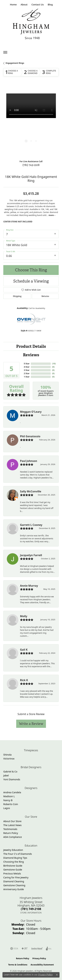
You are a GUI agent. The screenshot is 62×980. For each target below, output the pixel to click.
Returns (45, 296)
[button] (24, 5)
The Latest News (12, 825)
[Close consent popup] (57, 975)
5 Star (27, 364)
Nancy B (8, 800)
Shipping (17, 296)
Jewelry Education (13, 850)
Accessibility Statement (42, 965)
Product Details (31, 346)
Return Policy (11, 833)
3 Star (27, 370)
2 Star (27, 373)
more (52, 215)
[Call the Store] (31, 909)
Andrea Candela (12, 792)
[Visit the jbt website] (25, 949)
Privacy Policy (39, 958)
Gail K (24, 650)
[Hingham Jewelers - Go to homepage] (31, 25)
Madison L (9, 796)
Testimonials (10, 829)
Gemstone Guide (13, 870)
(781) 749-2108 (31, 165)
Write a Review (31, 724)
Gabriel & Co (10, 772)
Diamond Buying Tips (15, 858)
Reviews (31, 355)
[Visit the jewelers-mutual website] (37, 949)
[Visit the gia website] (14, 949)
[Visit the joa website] (49, 949)
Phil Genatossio (30, 436)
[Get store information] (31, 913)
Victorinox (9, 759)
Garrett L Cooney (31, 525)
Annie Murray (29, 586)
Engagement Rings (15, 63)
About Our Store (12, 821)
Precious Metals (12, 874)
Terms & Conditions (18, 965)
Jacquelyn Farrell (31, 555)
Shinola (7, 755)
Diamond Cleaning (14, 881)
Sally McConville (31, 491)
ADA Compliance (13, 837)
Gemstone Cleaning (14, 885)
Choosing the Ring (14, 862)
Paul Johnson (29, 461)
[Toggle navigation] (5, 52)
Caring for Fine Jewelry (16, 877)
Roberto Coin (11, 804)
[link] (13, 5)
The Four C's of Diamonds (18, 854)
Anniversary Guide (14, 889)
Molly (24, 616)
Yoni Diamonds (12, 779)
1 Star (27, 377)
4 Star (27, 367)
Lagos (7, 808)
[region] (31, 121)
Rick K (24, 680)
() (54, 364)
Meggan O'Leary (31, 412)
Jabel (6, 775)
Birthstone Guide (13, 866)
